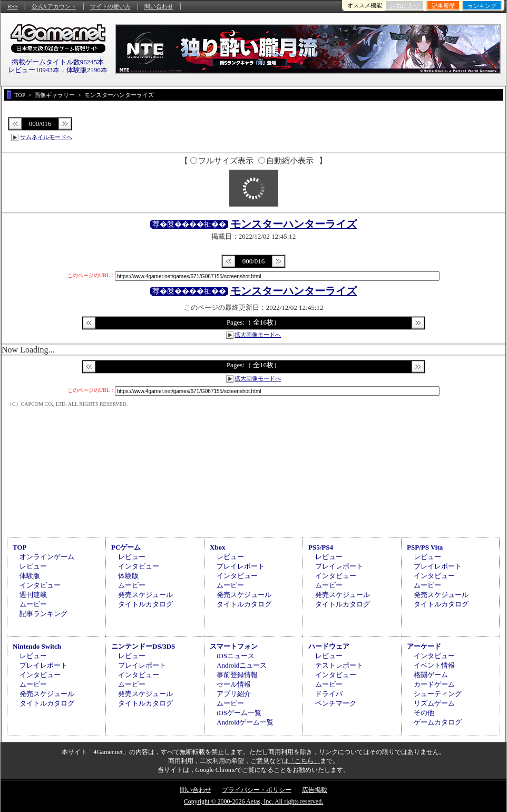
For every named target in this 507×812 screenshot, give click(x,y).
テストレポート (339, 665)
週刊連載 (33, 595)
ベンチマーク (336, 703)
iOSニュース (236, 656)
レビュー (33, 566)
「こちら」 (304, 761)
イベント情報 (434, 665)
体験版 (30, 576)
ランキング (482, 6)
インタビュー (40, 585)
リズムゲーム (434, 703)
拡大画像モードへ (258, 335)
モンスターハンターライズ (294, 224)
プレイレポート (241, 566)
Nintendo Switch (37, 646)
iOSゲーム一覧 (239, 713)
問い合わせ (159, 6)
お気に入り (404, 6)
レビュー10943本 (34, 70)
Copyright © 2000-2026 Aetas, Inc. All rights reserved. (253, 801)
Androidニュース (242, 665)
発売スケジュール (145, 595)
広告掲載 (315, 790)
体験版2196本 (87, 70)
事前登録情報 (237, 675)
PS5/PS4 (321, 547)
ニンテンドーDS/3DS (143, 646)
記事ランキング (43, 614)
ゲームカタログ (438, 722)
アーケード (424, 646)
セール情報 (234, 684)
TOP (20, 547)
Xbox (218, 547)
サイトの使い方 (110, 6)
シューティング (438, 694)
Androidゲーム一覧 (245, 722)
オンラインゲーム (47, 557)
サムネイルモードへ (46, 137)
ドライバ (329, 694)
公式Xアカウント (54, 6)
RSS (13, 6)
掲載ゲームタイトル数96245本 (58, 62)
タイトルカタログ (145, 604)
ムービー (33, 604)
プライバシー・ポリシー (257, 790)
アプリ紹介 (234, 694)
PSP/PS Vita (425, 547)
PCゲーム (126, 547)
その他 (424, 713)
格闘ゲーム (431, 675)
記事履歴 (443, 6)
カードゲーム (434, 684)
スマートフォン (234, 646)
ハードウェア (329, 646)
